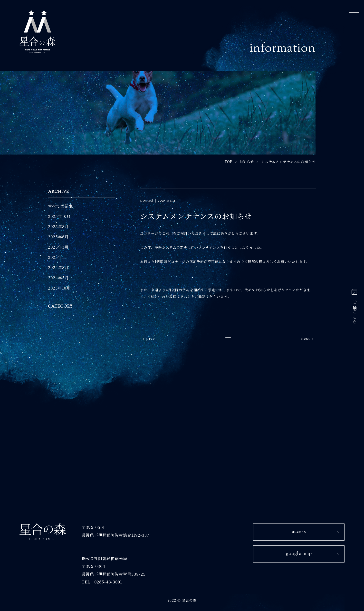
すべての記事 (60, 206)
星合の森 (37, 31)
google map (299, 554)
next (306, 339)
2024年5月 (58, 278)
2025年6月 (58, 237)
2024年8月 (58, 267)
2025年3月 (58, 247)
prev (151, 339)
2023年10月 (59, 288)
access (299, 532)
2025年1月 (58, 257)
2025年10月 (59, 216)
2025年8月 (58, 227)
